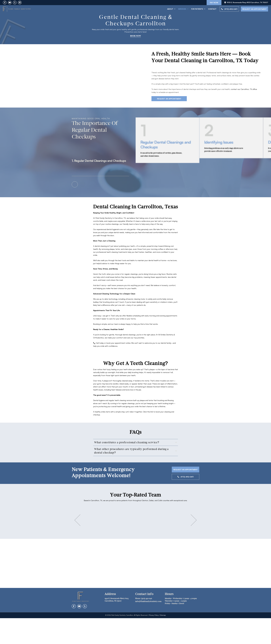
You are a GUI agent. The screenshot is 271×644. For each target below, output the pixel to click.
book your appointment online (118, 343)
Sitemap (163, 615)
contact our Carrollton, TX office (244, 89)
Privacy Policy (154, 615)
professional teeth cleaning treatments (112, 252)
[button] (136, 442)
